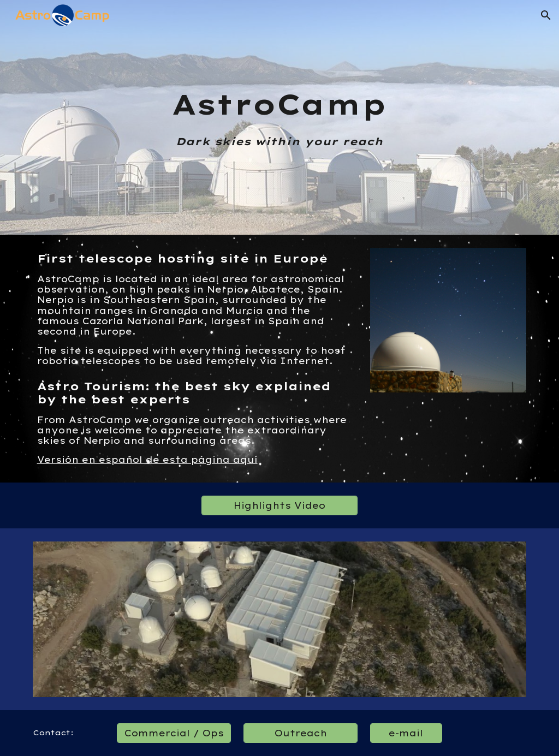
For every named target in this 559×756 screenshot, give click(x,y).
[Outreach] (301, 733)
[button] (546, 15)
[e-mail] (406, 733)
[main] (279, 118)
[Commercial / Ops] (174, 733)
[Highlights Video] (279, 505)
